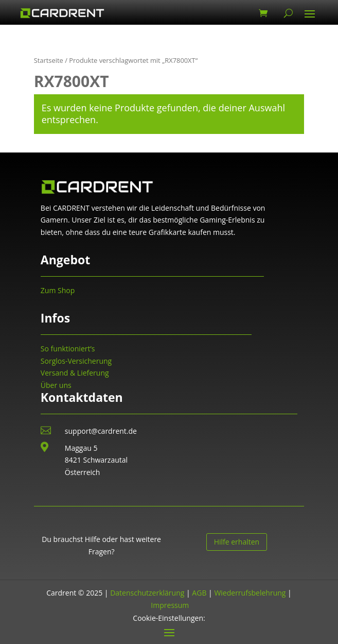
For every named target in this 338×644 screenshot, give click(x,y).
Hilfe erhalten (237, 542)
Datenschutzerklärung (147, 593)
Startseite (49, 60)
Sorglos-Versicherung (76, 361)
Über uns (56, 385)
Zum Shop (58, 290)
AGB (199, 593)
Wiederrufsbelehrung (250, 593)
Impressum (170, 605)
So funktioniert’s (68, 349)
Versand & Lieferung (75, 373)
